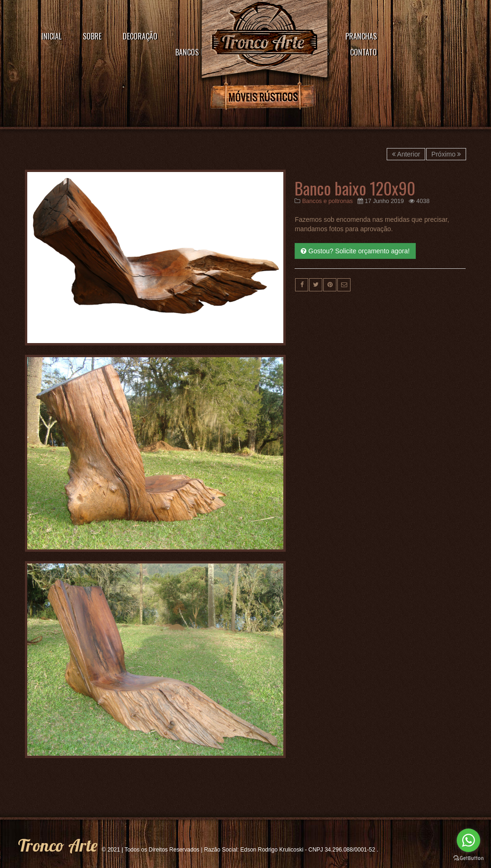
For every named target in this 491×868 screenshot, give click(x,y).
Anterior (406, 154)
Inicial (51, 36)
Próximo (446, 154)
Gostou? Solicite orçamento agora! (355, 251)
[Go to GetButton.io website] (468, 858)
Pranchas (361, 36)
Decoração (140, 36)
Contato (363, 52)
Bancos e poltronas (327, 201)
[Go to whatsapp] (468, 840)
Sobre (92, 36)
